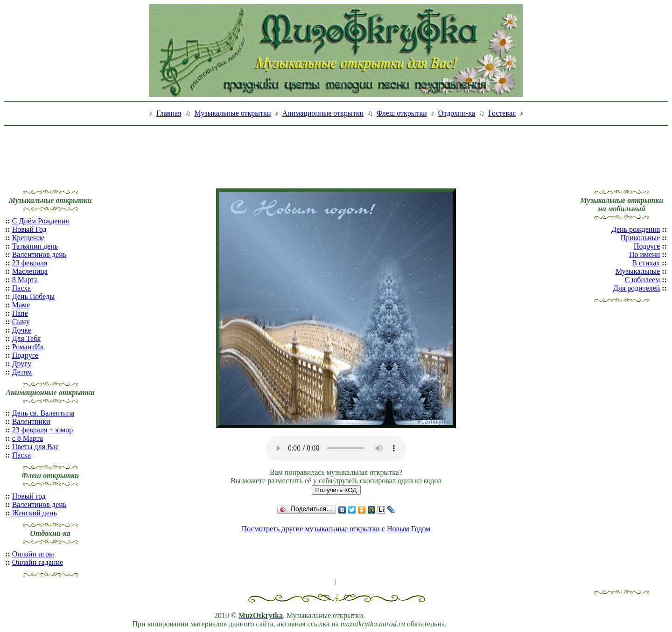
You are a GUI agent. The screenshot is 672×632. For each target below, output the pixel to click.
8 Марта (25, 280)
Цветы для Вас (35, 447)
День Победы (33, 296)
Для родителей (637, 288)
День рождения (636, 229)
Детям (22, 372)
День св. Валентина (43, 413)
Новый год (29, 496)
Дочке (22, 330)
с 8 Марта (28, 438)
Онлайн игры (33, 554)
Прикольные (640, 238)
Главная (169, 113)
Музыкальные (638, 271)
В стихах (646, 263)
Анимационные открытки (323, 113)
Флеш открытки (402, 113)
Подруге (25, 355)
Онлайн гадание (38, 562)
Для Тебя (27, 338)
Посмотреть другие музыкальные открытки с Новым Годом (336, 529)
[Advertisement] (336, 151)
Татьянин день (35, 246)
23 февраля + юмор (43, 430)
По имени (644, 254)
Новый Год (29, 229)
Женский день (35, 513)
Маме (21, 305)
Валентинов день (39, 254)
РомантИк (28, 347)
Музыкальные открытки (232, 113)
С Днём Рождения (41, 221)
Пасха (21, 288)
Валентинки (31, 421)
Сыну (21, 322)
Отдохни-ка (457, 113)
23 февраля (30, 263)
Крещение (28, 238)
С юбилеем (643, 280)
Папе (20, 313)
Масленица (30, 271)
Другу (22, 364)
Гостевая (502, 113)
